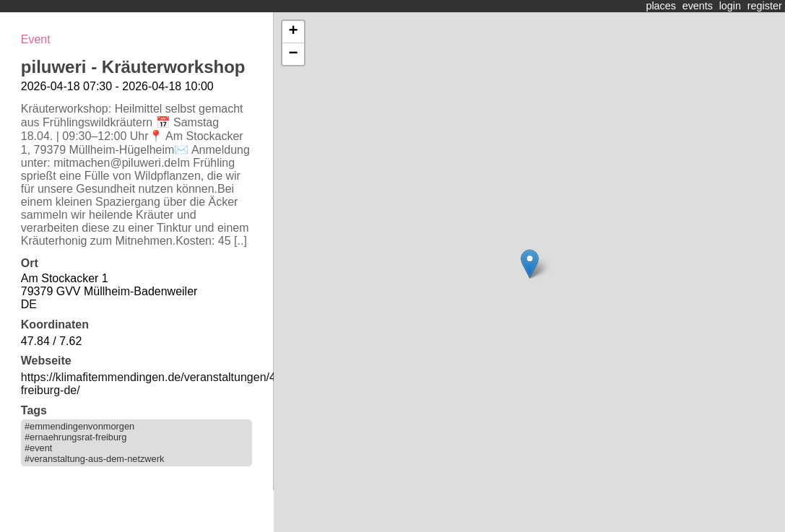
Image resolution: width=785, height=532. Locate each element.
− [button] (293, 54)
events (698, 6)
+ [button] (293, 32)
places (661, 6)
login (730, 6)
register (765, 6)
